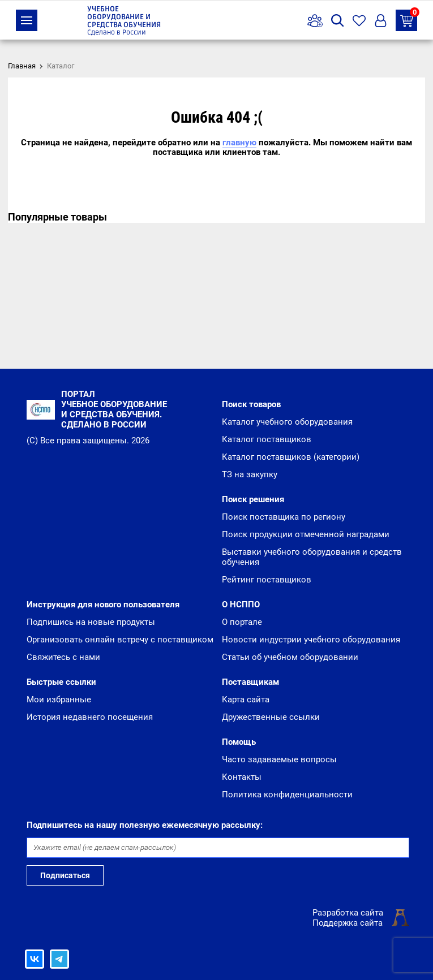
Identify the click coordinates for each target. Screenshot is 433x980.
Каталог (27, 20)
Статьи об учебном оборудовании (290, 657)
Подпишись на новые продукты (91, 622)
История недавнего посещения (90, 717)
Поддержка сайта (348, 923)
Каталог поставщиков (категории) (291, 457)
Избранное (359, 21)
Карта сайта (246, 700)
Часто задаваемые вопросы (279, 759)
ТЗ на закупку (409, 18)
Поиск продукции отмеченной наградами (306, 534)
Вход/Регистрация (381, 21)
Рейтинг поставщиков (267, 580)
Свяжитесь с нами (63, 657)
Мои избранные (59, 700)
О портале (242, 622)
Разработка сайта (348, 913)
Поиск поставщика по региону (284, 517)
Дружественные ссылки (271, 717)
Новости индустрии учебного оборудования (311, 640)
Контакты (242, 777)
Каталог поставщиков (267, 439)
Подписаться (65, 875)
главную (239, 143)
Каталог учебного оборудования (287, 422)
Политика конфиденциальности (287, 795)
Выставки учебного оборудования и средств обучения (312, 557)
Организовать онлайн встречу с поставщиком (120, 640)
